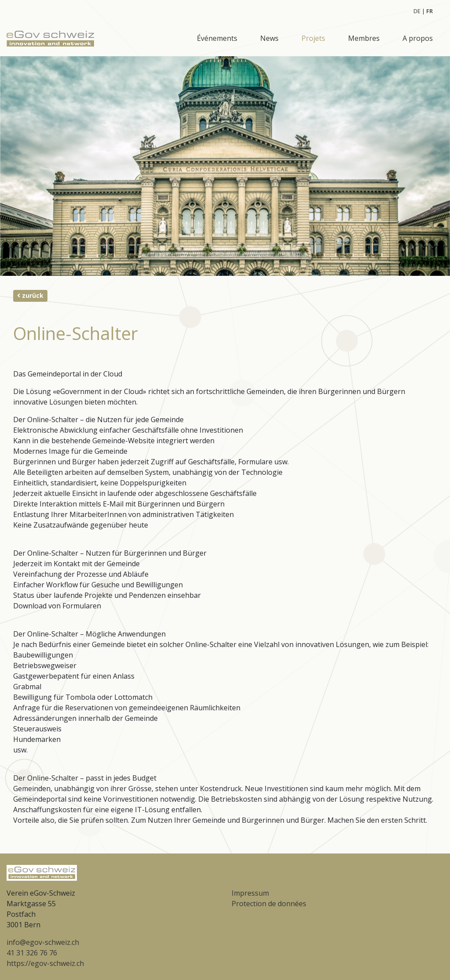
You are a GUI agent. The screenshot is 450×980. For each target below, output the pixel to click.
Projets (313, 38)
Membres (364, 38)
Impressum (250, 893)
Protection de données (269, 904)
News (269, 38)
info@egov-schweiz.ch (43, 942)
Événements (217, 38)
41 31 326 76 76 (32, 953)
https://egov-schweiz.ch (45, 963)
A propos (418, 38)
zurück (30, 295)
